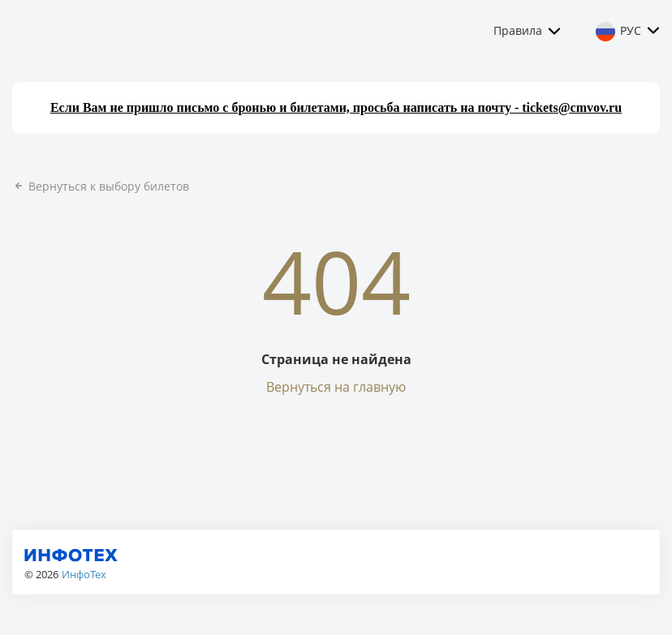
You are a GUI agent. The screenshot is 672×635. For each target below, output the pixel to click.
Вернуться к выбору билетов (101, 186)
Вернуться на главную (336, 387)
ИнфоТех (84, 574)
